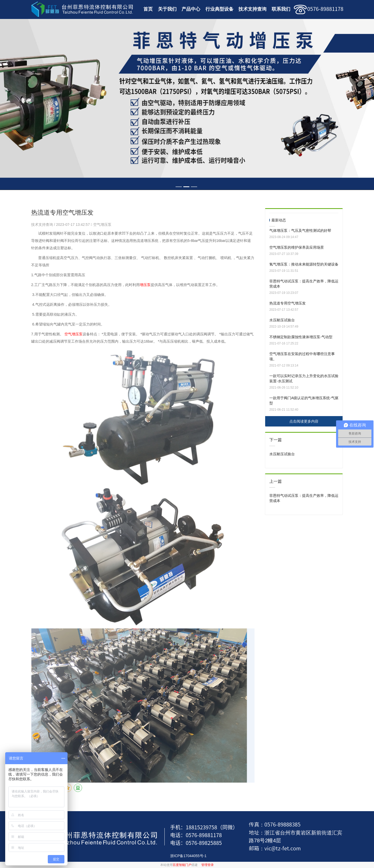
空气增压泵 (102, 225)
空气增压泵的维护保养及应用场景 (297, 247)
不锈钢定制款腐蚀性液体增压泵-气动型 (301, 337)
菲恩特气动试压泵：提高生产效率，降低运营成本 (304, 284)
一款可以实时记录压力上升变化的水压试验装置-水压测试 (304, 378)
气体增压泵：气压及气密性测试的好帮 (300, 230)
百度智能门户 (182, 865)
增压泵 (145, 285)
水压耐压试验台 (282, 320)
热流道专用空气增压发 (288, 303)
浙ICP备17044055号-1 (188, 856)
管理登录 (208, 865)
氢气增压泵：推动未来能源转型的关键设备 (304, 264)
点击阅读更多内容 (304, 421)
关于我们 (167, 9)
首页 (148, 9)
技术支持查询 (252, 9)
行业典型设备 (219, 9)
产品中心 (191, 9)
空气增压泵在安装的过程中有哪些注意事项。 (302, 356)
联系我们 (281, 9)
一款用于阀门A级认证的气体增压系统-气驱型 (304, 401)
